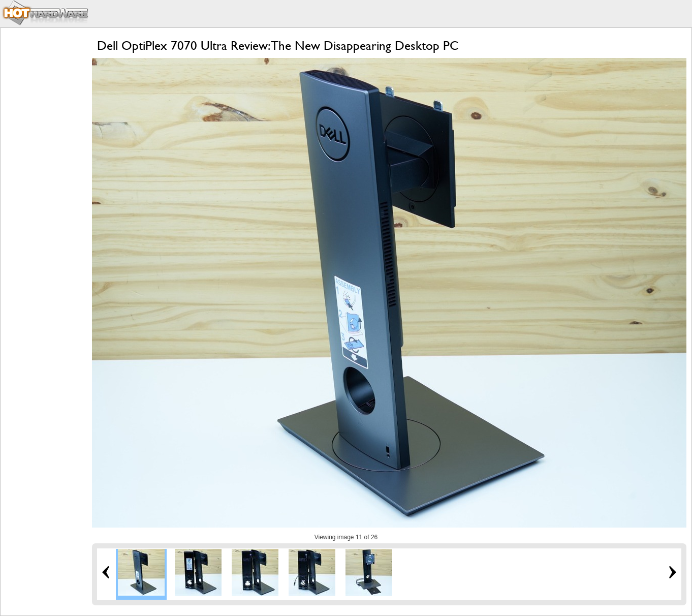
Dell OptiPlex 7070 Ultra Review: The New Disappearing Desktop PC (278, 45)
